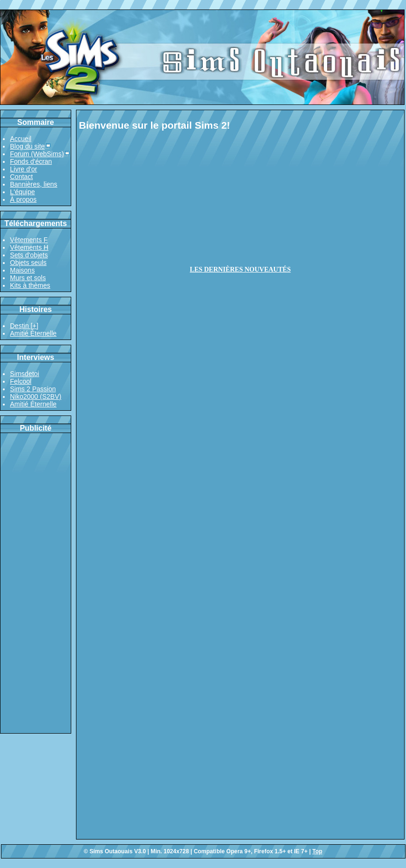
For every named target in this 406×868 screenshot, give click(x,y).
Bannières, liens (34, 184)
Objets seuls (28, 263)
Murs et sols (28, 278)
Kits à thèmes (30, 285)
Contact (21, 177)
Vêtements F (29, 240)
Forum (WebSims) (37, 154)
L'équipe (23, 192)
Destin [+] (24, 326)
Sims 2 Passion (33, 389)
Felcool (21, 381)
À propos (23, 199)
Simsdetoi (24, 374)
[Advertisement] (36, 583)
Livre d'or (24, 169)
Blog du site (27, 146)
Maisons (22, 270)
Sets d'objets (29, 255)
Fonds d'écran (31, 161)
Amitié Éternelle (33, 333)
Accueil (21, 139)
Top (317, 851)
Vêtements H (29, 247)
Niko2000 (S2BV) (36, 396)
